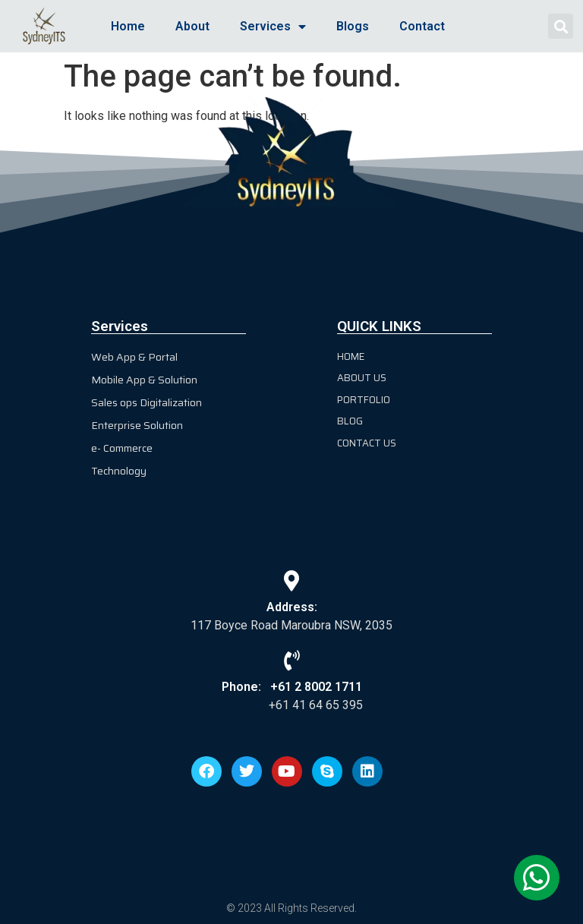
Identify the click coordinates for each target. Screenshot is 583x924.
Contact (422, 26)
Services (273, 27)
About (192, 26)
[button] (561, 26)
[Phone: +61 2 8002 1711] (292, 660)
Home (128, 26)
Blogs (353, 26)
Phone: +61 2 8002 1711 (292, 687)
